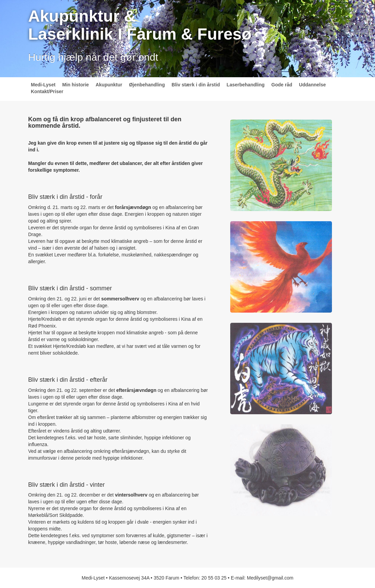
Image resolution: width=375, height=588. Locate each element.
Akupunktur (109, 85)
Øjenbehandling (147, 85)
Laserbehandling (245, 85)
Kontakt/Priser (47, 91)
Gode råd (282, 85)
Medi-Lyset (43, 85)
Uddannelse (312, 85)
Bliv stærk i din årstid (196, 85)
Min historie (76, 85)
